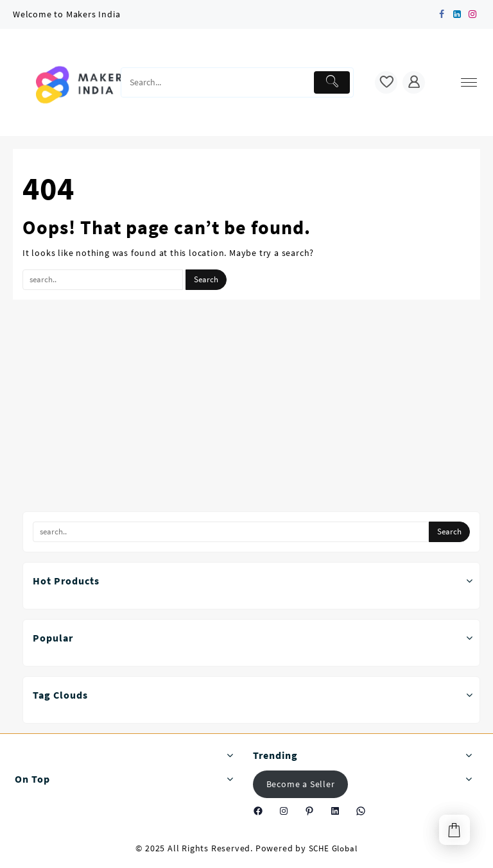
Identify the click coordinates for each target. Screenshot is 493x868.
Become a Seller (301, 784)
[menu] (469, 82)
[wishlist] (386, 82)
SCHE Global (333, 848)
